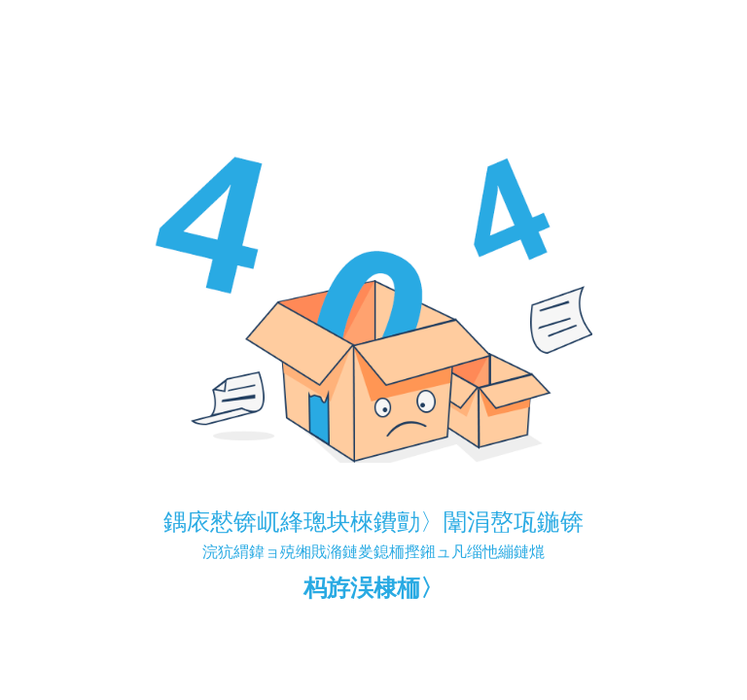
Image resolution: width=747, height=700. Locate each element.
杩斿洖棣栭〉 (373, 588)
